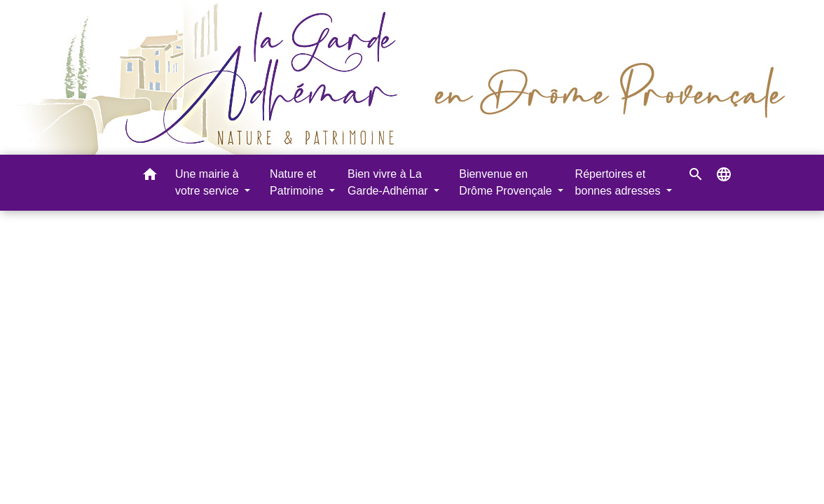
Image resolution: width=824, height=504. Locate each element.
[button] (150, 177)
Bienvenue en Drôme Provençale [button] (507, 182)
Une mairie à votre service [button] (208, 182)
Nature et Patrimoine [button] (298, 182)
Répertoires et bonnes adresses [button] (619, 182)
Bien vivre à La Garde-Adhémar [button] (389, 182)
